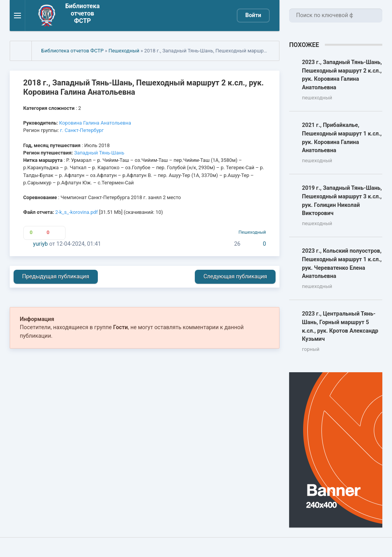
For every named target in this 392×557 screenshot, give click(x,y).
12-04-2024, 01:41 (79, 244)
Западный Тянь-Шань (99, 153)
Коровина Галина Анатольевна (95, 123)
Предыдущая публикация (56, 277)
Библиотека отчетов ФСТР (73, 51)
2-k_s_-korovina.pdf (76, 212)
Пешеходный (124, 51)
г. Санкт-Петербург (82, 130)
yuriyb (40, 244)
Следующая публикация (235, 277)
